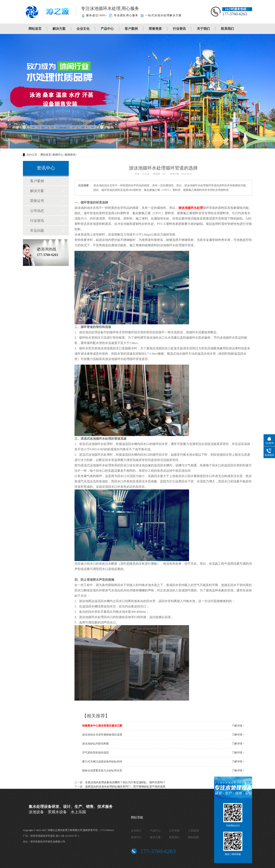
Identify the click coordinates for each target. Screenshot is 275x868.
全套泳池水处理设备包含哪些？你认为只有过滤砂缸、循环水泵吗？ (125, 782)
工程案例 (193, 831)
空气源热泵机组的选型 (95, 753)
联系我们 (227, 29)
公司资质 (174, 831)
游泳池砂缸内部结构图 (95, 744)
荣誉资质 (155, 29)
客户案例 (131, 29)
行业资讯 (179, 29)
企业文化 (83, 29)
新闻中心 (58, 155)
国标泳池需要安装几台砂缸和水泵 (102, 771)
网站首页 (35, 29)
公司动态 (37, 211)
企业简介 (136, 831)
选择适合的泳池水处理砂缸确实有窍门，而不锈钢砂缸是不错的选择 (125, 787)
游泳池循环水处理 (191, 208)
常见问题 (37, 231)
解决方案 (59, 29)
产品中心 (107, 29)
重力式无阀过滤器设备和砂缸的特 (102, 762)
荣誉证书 (37, 201)
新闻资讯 (70, 155)
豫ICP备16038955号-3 (67, 836)
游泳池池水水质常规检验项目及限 (102, 735)
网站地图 (193, 837)
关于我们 (203, 29)
